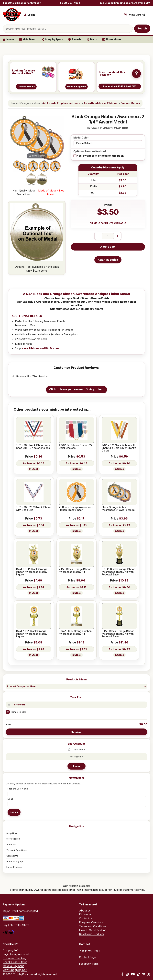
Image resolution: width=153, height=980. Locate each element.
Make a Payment (13, 966)
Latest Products (14, 867)
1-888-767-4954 (70, 3)
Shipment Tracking (14, 958)
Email (10, 799)
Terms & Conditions (16, 850)
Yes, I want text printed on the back (100, 156)
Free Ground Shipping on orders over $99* (125, 3)
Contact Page (87, 957)
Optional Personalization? (90, 152)
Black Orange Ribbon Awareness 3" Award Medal (118, 509)
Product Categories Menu (22, 686)
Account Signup (15, 861)
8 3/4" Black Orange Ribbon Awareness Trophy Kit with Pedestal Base (118, 572)
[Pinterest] (144, 974)
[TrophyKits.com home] (12, 15)
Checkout (76, 732)
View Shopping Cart (15, 970)
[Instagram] (127, 974)
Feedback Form (89, 964)
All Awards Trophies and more (62, 103)
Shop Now (12, 833)
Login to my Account (16, 954)
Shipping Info (11, 950)
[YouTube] (133, 974)
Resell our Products (92, 934)
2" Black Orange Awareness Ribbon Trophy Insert (76, 509)
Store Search (13, 839)
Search (142, 29)
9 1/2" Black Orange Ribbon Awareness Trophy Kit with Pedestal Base (118, 634)
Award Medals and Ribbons (100, 103)
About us (85, 911)
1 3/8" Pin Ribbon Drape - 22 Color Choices (76, 447)
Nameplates (112, 39)
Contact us (86, 918)
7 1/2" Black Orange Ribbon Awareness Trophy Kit (75, 571)
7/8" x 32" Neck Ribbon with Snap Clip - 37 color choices (33, 447)
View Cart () (137, 15)
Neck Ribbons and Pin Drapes (40, 348)
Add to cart (108, 247)
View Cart (19, 705)
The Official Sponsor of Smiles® (22, 3)
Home (8, 39)
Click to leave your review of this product (76, 389)
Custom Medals (130, 103)
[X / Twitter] (149, 974)
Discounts (85, 914)
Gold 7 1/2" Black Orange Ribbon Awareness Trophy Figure (32, 634)
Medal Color (81, 138)
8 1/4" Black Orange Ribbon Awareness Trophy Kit (75, 633)
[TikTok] (139, 974)
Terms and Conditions (93, 926)
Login (76, 766)
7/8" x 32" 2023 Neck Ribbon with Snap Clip (34, 509)
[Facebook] (122, 974)
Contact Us (12, 856)
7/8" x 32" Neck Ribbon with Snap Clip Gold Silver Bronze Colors (119, 448)
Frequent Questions (91, 922)
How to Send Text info (93, 930)
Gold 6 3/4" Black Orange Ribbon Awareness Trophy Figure (32, 572)
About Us (11, 844)
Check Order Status (15, 962)
